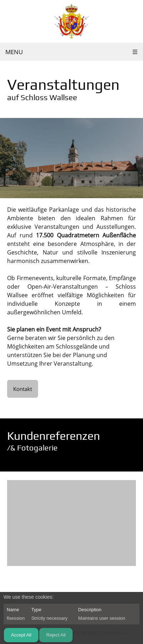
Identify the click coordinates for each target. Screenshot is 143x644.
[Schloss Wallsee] (71, 21)
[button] (71, 525)
